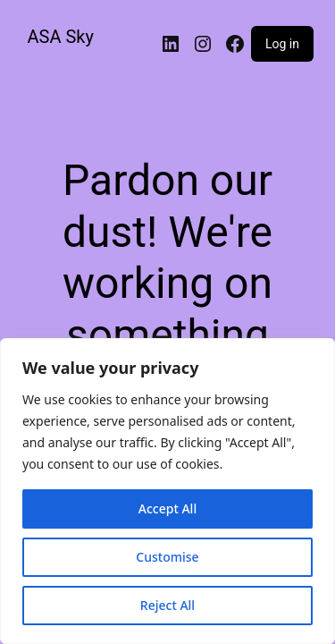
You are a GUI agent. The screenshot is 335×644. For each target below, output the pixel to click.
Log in (282, 44)
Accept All (167, 508)
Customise (167, 557)
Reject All (167, 605)
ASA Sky (61, 37)
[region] (167, 491)
